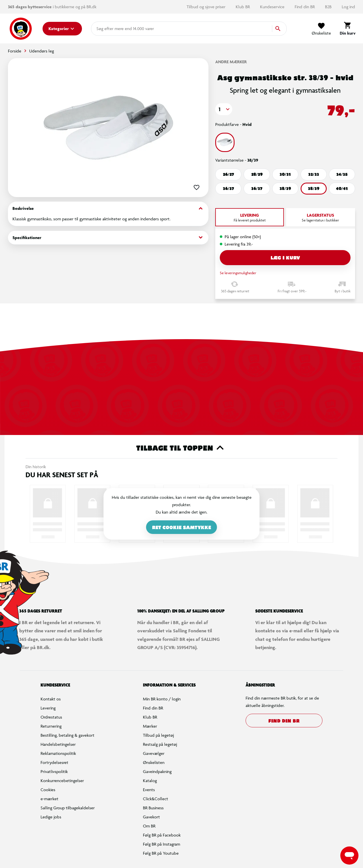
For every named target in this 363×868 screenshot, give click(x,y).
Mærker (150, 726)
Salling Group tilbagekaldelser (68, 808)
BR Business (153, 808)
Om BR (149, 826)
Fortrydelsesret (54, 762)
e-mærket (49, 799)
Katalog (150, 781)
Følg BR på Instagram (162, 844)
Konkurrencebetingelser (62, 781)
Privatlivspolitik (54, 771)
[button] (224, 109)
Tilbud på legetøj (158, 735)
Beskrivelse (108, 209)
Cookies (48, 790)
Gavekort (151, 817)
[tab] (250, 217)
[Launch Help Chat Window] (349, 856)
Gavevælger (154, 753)
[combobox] (105, 29)
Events (149, 790)
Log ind (348, 7)
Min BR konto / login (162, 699)
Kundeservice (273, 7)
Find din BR (305, 7)
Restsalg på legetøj (160, 744)
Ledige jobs (51, 817)
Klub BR (243, 7)
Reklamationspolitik (58, 753)
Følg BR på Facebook (162, 835)
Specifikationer (108, 237)
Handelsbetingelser (58, 744)
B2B (329, 7)
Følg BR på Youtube (161, 853)
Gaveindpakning (157, 771)
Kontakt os (51, 699)
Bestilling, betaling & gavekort (67, 735)
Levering (48, 708)
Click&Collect (156, 799)
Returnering (51, 726)
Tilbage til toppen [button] (182, 448)
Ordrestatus (51, 717)
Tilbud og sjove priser (207, 7)
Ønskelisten (154, 762)
